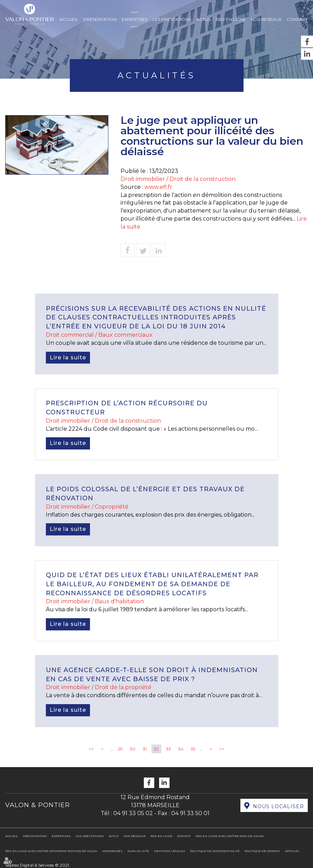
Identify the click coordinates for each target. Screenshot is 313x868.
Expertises (134, 19)
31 (145, 749)
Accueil (69, 19)
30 (133, 749)
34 (181, 749)
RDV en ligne (231, 19)
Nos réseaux (266, 19)
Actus (203, 19)
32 (156, 749)
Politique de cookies (262, 851)
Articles (292, 851)
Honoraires (112, 851)
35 (193, 749)
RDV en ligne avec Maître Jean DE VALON (230, 836)
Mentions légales (170, 851)
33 (168, 749)
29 (120, 749)
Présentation (100, 19)
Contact (297, 19)
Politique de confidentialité (215, 851)
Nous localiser (278, 806)
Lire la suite (68, 357)
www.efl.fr (158, 187)
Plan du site (138, 851)
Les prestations (172, 19)
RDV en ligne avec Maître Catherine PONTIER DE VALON (51, 851)
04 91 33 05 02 (133, 813)
